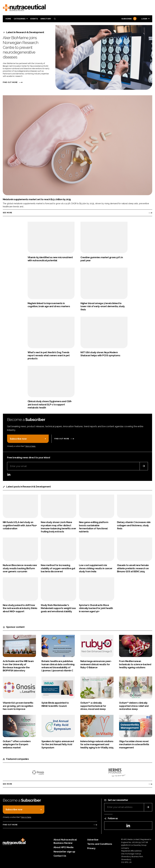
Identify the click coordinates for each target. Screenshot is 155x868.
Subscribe (129, 19)
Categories (20, 19)
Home (8, 19)
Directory (46, 19)
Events (34, 19)
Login (144, 19)
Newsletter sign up (64, 852)
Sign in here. (31, 446)
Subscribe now (18, 439)
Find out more (10, 82)
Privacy (91, 848)
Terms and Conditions (100, 844)
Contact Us (60, 856)
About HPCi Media (63, 847)
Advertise (93, 840)
